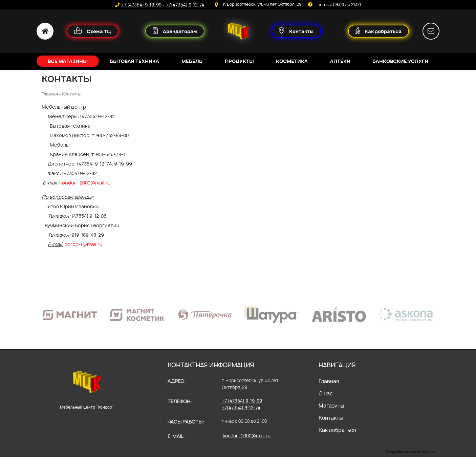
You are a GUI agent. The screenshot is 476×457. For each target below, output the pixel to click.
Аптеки (340, 61)
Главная (329, 381)
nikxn (431, 452)
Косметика (292, 61)
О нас (326, 394)
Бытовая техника (134, 61)
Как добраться (337, 430)
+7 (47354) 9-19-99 (141, 5)
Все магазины (68, 61)
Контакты (331, 418)
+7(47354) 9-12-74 (185, 5)
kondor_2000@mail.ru (247, 436)
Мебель (192, 61)
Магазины (331, 406)
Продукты (239, 61)
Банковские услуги (400, 61)
